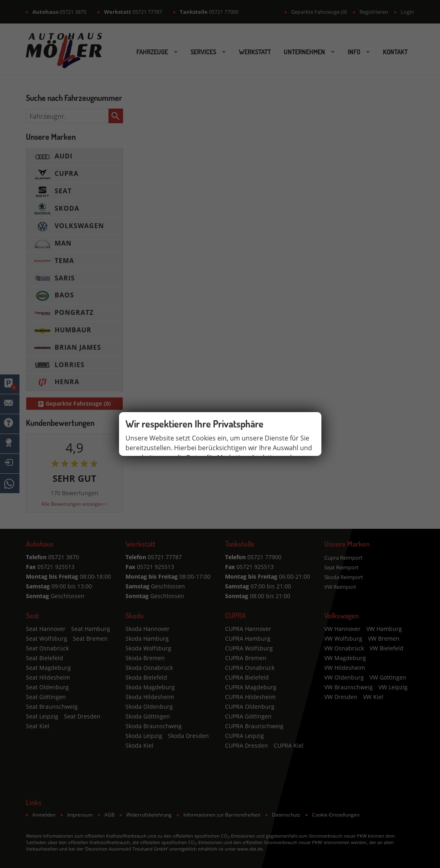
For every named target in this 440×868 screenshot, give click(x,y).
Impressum (217, 485)
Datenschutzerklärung (159, 485)
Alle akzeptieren (236, 466)
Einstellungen (291, 466)
